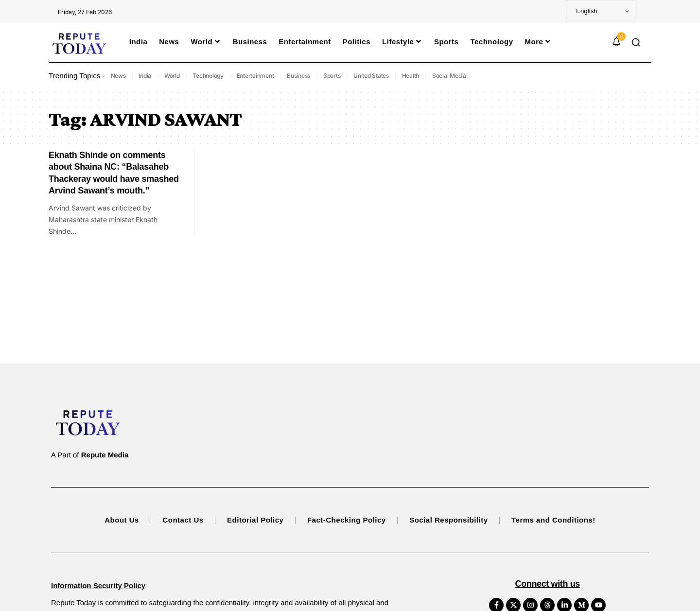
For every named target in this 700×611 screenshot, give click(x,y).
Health (411, 76)
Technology (208, 76)
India (145, 76)
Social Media (449, 76)
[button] (636, 42)
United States (371, 76)
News (118, 76)
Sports (332, 76)
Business (298, 76)
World (172, 76)
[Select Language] (601, 11)
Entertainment (255, 76)
